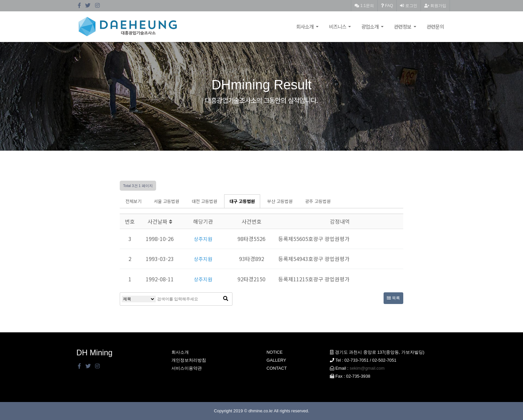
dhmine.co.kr (261, 411)
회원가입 (435, 6)
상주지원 (203, 239)
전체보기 (133, 201)
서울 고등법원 (166, 201)
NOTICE (275, 352)
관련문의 (435, 26)
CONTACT (277, 368)
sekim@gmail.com (367, 368)
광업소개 (370, 26)
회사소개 (305, 26)
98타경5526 (251, 239)
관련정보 (403, 26)
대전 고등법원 (204, 201)
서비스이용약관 (187, 368)
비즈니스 (338, 26)
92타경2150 (251, 279)
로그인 (408, 6)
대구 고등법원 (242, 201)
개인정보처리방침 (189, 360)
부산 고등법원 (280, 201)
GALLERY (276, 360)
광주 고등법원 (318, 201)
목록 (393, 298)
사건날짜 (160, 221)
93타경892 (252, 259)
